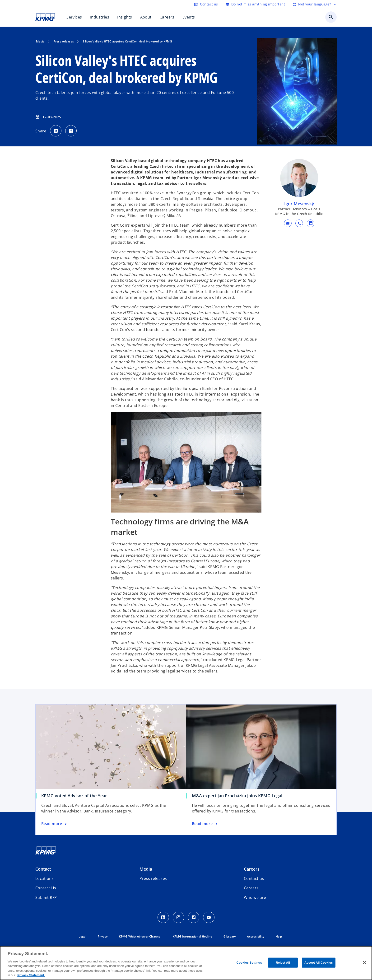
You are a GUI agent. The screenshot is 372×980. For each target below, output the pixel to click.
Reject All (283, 963)
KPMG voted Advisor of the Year (74, 796)
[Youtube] (209, 917)
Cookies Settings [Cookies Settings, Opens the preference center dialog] (249, 963)
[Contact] (206, 4)
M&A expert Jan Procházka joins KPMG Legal (237, 796)
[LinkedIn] (163, 917)
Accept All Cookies (319, 963)
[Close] (364, 962)
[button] (288, 223)
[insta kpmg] (178, 917)
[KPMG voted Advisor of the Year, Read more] (54, 824)
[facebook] (194, 917)
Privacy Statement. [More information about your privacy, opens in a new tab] (31, 975)
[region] (186, 963)
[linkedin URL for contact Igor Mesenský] (310, 223)
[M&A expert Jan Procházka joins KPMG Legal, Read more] (205, 824)
